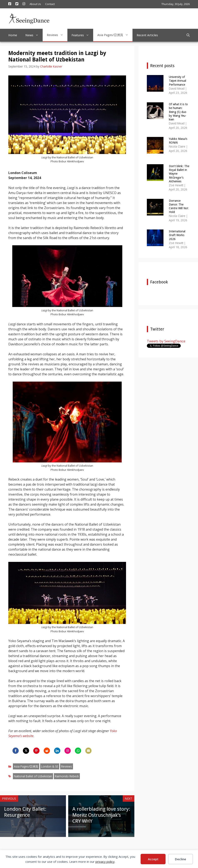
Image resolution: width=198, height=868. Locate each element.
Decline (181, 859)
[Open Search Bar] (188, 35)
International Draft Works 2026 (177, 235)
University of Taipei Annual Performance (178, 81)
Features (82, 35)
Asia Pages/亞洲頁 (115, 35)
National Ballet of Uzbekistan (33, 776)
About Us (35, 4)
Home (13, 35)
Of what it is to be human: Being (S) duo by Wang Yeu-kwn (178, 112)
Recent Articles (147, 35)
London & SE (50, 766)
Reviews (57, 35)
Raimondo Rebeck (67, 776)
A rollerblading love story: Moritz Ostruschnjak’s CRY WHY (101, 815)
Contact (50, 4)
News (34, 35)
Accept (153, 859)
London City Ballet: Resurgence (25, 812)
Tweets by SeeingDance (166, 341)
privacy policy (105, 862)
